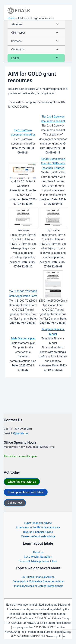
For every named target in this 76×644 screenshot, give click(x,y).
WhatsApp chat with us (22, 482)
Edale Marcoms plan (23, 338)
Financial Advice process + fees (38, 561)
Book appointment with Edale (26, 492)
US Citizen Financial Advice (38, 577)
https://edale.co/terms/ (38, 641)
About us (38, 552)
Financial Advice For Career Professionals (38, 586)
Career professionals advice (38, 536)
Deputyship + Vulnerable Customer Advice (38, 581)
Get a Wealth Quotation (38, 557)
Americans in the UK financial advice (38, 527)
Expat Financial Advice (38, 523)
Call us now (15, 503)
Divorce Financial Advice (38, 532)
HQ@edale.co (20, 433)
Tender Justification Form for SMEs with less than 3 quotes (53, 163)
